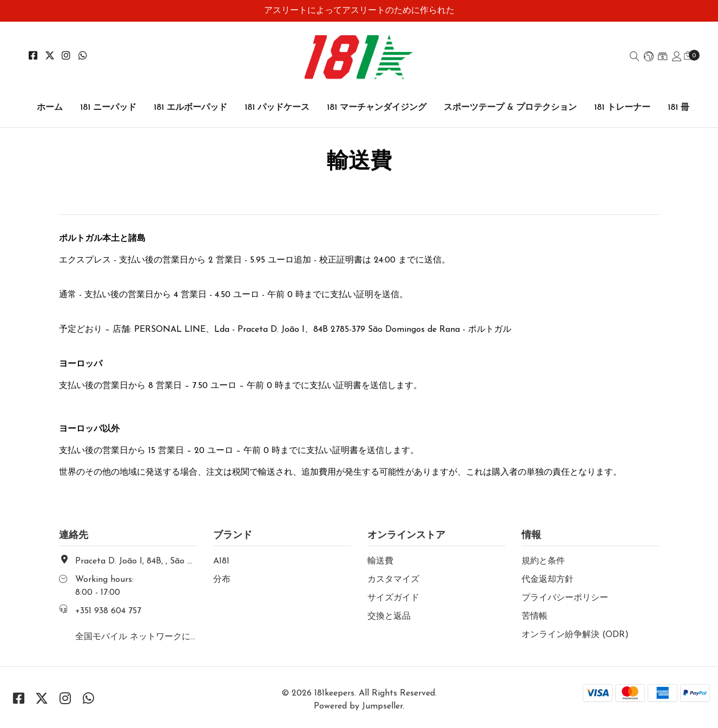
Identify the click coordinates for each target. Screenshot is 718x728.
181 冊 (679, 108)
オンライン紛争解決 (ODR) (575, 635)
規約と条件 (543, 561)
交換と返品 (389, 616)
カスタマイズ (393, 580)
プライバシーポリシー (565, 598)
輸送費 (380, 561)
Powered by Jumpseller (358, 706)
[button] (649, 57)
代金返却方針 (548, 580)
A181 (221, 561)
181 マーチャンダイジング (377, 108)
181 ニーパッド (108, 108)
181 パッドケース (277, 108)
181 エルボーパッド (190, 108)
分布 (222, 580)
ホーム (50, 108)
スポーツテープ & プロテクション (510, 108)
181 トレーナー (622, 108)
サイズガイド (393, 598)
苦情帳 (535, 616)
